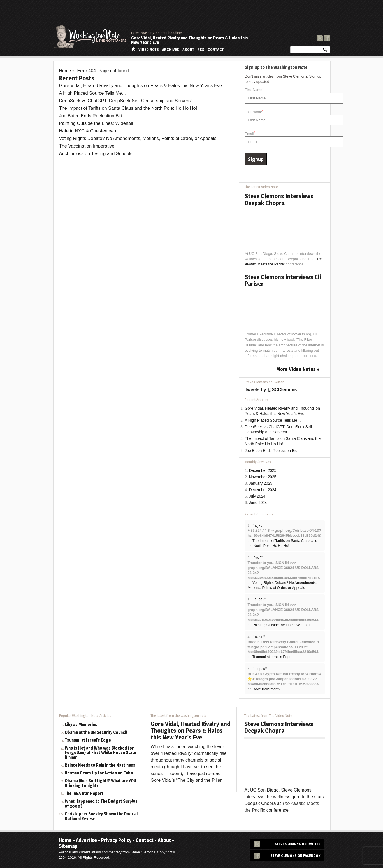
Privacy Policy (116, 840)
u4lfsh (258, 637)
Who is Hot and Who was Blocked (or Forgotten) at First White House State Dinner (100, 753)
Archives (170, 50)
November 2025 (263, 477)
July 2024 (257, 496)
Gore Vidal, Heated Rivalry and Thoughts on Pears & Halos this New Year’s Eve (190, 40)
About (188, 50)
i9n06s (259, 600)
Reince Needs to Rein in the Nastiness (100, 765)
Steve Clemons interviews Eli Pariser (283, 280)
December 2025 (263, 471)
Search (325, 51)
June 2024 (258, 503)
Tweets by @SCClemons (271, 390)
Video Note (148, 50)
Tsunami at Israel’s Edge (272, 657)
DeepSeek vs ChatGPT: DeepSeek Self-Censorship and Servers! (126, 101)
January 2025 (261, 483)
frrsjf (257, 558)
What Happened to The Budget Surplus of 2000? (101, 804)
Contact (216, 50)
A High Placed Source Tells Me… (93, 93)
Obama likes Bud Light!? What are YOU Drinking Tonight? (100, 783)
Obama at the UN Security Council (96, 733)
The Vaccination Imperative (87, 146)
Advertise (86, 840)
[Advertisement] (228, 15)
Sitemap (68, 846)
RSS (201, 50)
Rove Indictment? (266, 689)
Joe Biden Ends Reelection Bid (91, 116)
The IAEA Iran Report (84, 794)
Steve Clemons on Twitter (298, 844)
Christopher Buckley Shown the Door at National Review (101, 816)
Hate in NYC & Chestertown (88, 131)
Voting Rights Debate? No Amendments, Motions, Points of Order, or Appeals (138, 138)
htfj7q (258, 525)
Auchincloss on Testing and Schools (96, 153)
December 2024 (263, 490)
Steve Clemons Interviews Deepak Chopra (279, 199)
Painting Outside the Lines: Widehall (96, 123)
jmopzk (259, 669)
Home (133, 49)
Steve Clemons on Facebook (295, 856)
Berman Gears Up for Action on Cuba (99, 773)
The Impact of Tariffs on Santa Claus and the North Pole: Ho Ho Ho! (128, 108)
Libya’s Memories (81, 725)
